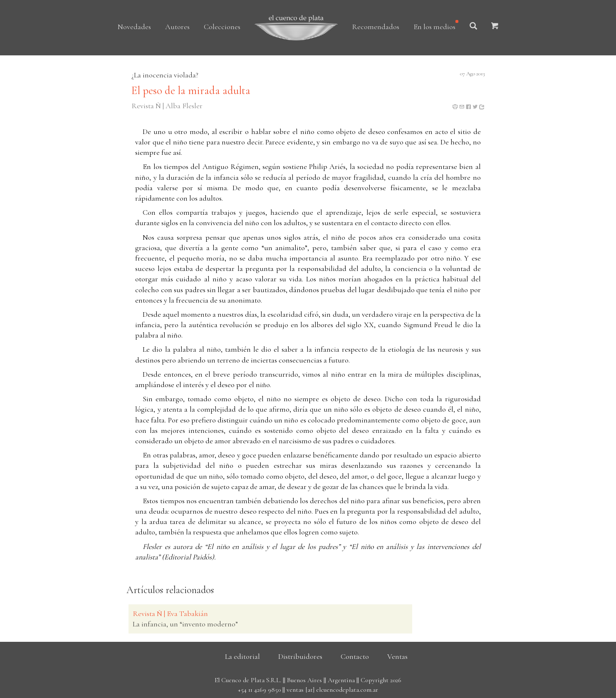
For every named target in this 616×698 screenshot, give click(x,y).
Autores (177, 27)
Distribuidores (300, 656)
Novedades (134, 27)
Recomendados (376, 27)
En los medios (434, 27)
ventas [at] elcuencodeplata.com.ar (332, 690)
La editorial (242, 656)
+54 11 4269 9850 (259, 690)
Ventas (397, 656)
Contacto (355, 656)
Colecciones (222, 27)
